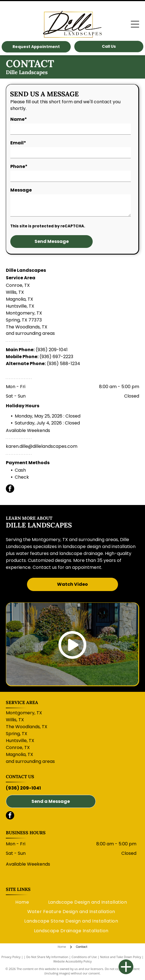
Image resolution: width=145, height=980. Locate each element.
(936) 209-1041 (52, 350)
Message (21, 190)
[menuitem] (22, 902)
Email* (18, 143)
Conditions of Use (84, 957)
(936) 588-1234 (63, 364)
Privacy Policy (11, 957)
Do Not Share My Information (47, 957)
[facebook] (10, 489)
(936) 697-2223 (56, 357)
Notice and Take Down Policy (121, 957)
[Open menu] (135, 24)
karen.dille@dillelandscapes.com (42, 446)
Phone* (19, 166)
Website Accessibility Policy (73, 961)
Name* (19, 119)
